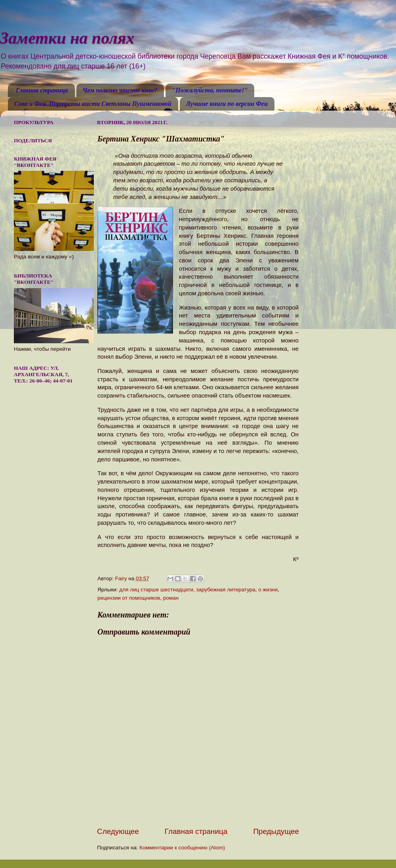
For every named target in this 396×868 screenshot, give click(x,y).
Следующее (118, 831)
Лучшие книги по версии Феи (227, 104)
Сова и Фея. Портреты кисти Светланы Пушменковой (93, 104)
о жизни (268, 590)
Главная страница (42, 90)
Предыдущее (276, 831)
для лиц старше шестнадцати (156, 590)
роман (171, 598)
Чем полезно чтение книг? (120, 90)
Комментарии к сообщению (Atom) (182, 848)
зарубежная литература (226, 590)
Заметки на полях (67, 38)
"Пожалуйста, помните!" (210, 90)
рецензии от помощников (129, 598)
